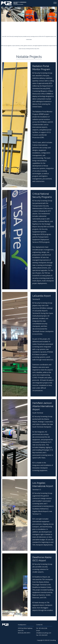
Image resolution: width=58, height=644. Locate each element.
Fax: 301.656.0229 (42, 635)
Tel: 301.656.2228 (42, 628)
